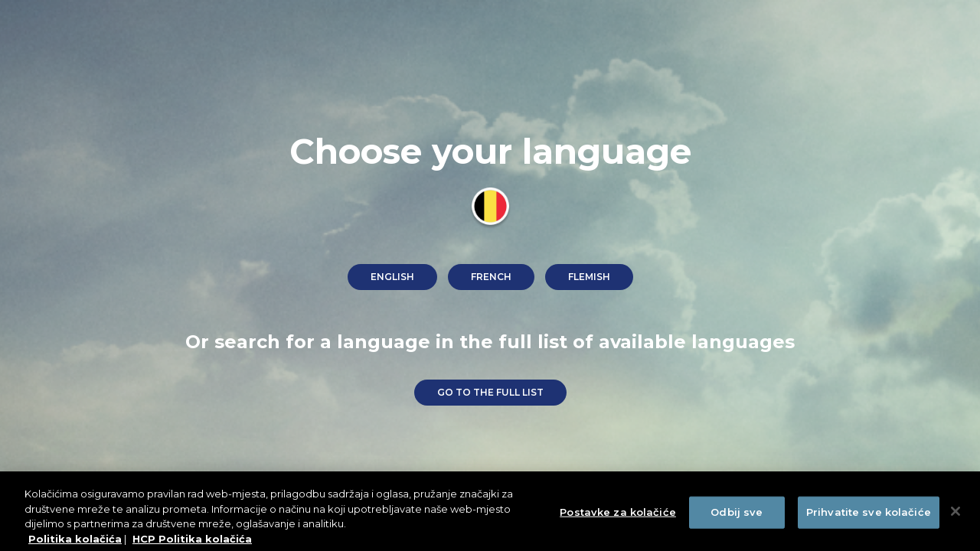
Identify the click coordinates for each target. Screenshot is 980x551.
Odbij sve (737, 516)
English (392, 277)
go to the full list (490, 392)
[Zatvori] (955, 515)
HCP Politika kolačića (192, 543)
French (491, 277)
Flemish (589, 277)
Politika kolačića (75, 543)
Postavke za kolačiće (618, 516)
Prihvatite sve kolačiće (869, 516)
